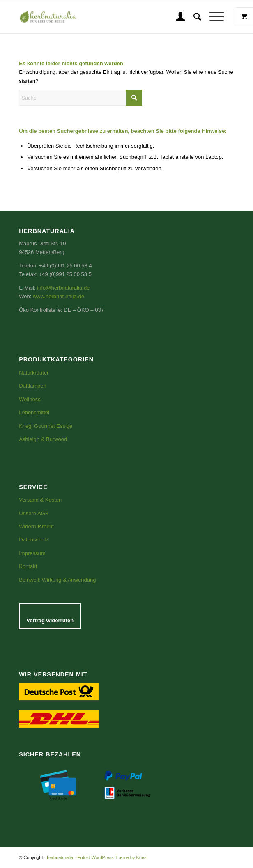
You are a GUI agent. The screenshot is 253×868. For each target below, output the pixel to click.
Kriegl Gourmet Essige (46, 426)
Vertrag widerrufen (50, 620)
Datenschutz (34, 540)
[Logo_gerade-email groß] (78, 17)
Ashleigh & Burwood (43, 439)
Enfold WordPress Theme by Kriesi (112, 857)
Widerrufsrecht (36, 527)
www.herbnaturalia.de (59, 296)
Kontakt (28, 566)
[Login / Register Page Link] (176, 17)
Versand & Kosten (40, 500)
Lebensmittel (34, 412)
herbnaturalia (60, 857)
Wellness (30, 399)
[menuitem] (176, 17)
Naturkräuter (34, 373)
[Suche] (193, 17)
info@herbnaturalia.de (63, 288)
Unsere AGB (34, 513)
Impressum (32, 553)
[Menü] (213, 17)
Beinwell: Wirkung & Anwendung (57, 580)
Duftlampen (32, 386)
